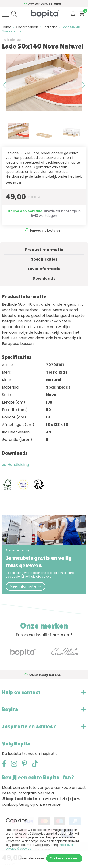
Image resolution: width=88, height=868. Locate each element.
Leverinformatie (44, 269)
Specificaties (44, 259)
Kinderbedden (27, 27)
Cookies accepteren (64, 858)
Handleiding (15, 465)
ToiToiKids (11, 40)
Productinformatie (44, 250)
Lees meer (14, 183)
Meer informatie (25, 586)
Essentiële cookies (32, 858)
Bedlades (50, 27)
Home (7, 27)
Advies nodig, (45, 4)
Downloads (44, 278)
